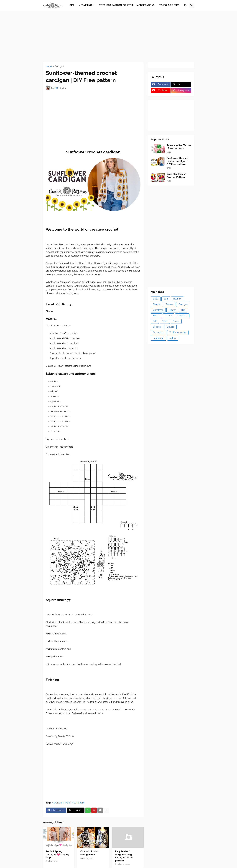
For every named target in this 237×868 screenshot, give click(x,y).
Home (49, 66)
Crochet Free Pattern (74, 803)
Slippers (157, 327)
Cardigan (59, 66)
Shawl (176, 321)
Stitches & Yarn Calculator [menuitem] (116, 5)
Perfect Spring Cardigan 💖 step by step (57, 854)
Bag (166, 299)
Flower (172, 310)
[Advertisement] (119, 36)
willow (173, 338)
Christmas (158, 310)
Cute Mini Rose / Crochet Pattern (176, 176)
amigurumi (158, 338)
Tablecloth (158, 332)
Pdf (155, 321)
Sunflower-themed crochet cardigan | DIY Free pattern (177, 161)
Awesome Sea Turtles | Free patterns (179, 147)
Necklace (182, 316)
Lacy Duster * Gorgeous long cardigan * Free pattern (124, 856)
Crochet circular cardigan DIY (89, 853)
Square (171, 327)
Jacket (169, 316)
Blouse (170, 304)
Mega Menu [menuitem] (85, 5)
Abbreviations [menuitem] (146, 5)
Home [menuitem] (71, 5)
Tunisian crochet (178, 332)
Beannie (177, 299)
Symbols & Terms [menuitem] (169, 5)
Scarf (165, 321)
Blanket (157, 304)
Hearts (156, 316)
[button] (185, 5)
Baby (156, 299)
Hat (183, 310)
